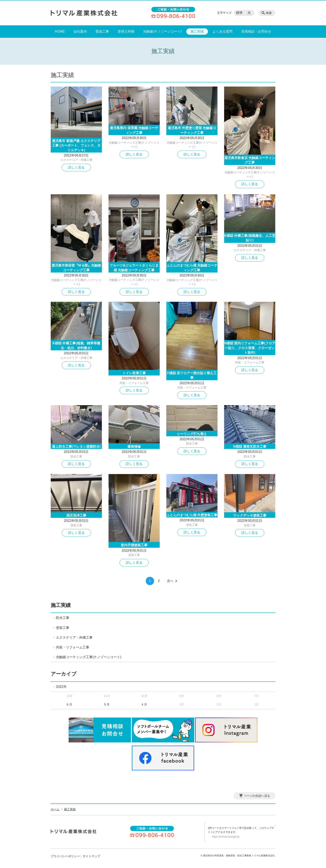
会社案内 (80, 31)
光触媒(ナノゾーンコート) (162, 31)
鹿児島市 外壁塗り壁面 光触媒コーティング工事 (192, 130)
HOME (60, 31)
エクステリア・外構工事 (76, 160)
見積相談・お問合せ (256, 31)
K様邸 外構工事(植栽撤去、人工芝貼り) (250, 238)
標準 (239, 13)
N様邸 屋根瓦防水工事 (250, 447)
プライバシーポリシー (65, 856)
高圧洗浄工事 (76, 515)
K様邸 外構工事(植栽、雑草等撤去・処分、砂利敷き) (76, 345)
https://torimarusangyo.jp (226, 837)
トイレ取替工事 (134, 373)
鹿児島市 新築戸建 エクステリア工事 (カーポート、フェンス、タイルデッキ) (76, 145)
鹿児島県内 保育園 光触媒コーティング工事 (134, 130)
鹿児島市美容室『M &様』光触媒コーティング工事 (76, 268)
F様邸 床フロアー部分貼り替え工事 (192, 375)
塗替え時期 (126, 31)
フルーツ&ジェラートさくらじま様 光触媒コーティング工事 (134, 268)
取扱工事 (102, 31)
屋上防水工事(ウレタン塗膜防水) (76, 447)
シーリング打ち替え (192, 434)
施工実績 (197, 31)
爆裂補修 (134, 447)
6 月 (69, 704)
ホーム (55, 809)
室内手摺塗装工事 (134, 545)
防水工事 (76, 456)
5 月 (107, 704)
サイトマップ (91, 856)
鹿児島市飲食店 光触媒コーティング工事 (250, 160)
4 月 (144, 704)
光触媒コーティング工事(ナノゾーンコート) (89, 657)
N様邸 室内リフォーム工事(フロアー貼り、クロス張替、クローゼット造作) (250, 348)
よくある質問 (222, 31)
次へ (170, 581)
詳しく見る (76, 167)
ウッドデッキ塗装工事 (250, 515)
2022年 (61, 687)
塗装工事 (76, 525)
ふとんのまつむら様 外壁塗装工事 (192, 515)
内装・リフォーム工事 (134, 383)
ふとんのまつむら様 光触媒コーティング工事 (192, 268)
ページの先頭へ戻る (257, 796)
